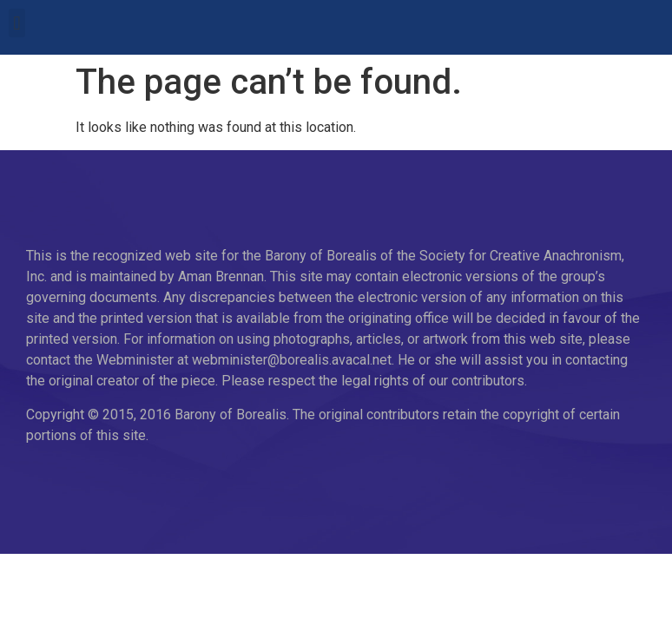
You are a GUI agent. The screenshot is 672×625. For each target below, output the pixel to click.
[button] (17, 23)
